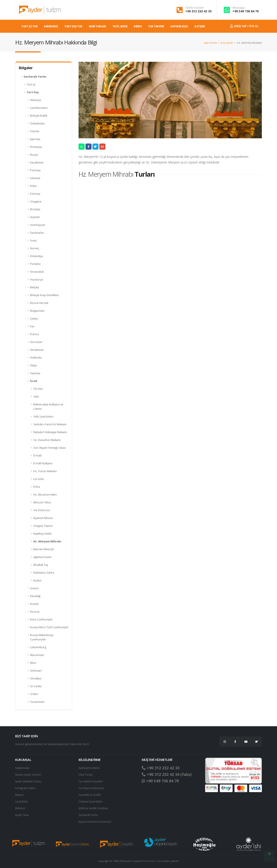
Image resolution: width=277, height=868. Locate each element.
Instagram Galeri (26, 787)
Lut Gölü (39, 479)
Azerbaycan (38, 225)
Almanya (35, 100)
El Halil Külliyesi (43, 463)
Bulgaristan (37, 311)
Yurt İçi (31, 84)
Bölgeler (227, 43)
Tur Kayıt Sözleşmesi (92, 787)
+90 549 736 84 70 (246, 11)
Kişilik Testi (22, 813)
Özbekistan (37, 123)
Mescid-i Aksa (42, 502)
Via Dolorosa (42, 510)
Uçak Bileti (22, 800)
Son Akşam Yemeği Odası (50, 448)
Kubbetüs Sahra (44, 573)
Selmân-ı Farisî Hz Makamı (50, 424)
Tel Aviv (38, 389)
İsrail (34, 381)
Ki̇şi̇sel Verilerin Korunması (96, 820)
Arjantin (35, 217)
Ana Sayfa (210, 43)
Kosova (35, 612)
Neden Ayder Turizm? (29, 774)
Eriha (37, 487)
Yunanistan (37, 702)
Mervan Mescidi (43, 549)
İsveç (33, 241)
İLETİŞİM (200, 26)
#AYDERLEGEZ (179, 26)
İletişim (20, 794)
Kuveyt (34, 604)
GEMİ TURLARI (97, 26)
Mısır (33, 663)
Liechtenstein (39, 108)
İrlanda (35, 131)
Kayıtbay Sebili (42, 534)
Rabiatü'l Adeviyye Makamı (50, 432)
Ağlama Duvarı (42, 557)
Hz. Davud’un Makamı (47, 440)
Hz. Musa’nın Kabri (45, 495)
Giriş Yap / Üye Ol (244, 26)
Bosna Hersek (39, 303)
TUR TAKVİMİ (156, 26)
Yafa (36, 397)
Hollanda (36, 358)
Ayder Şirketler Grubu (29, 781)
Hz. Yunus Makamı (45, 471)
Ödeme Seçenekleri (91, 800)
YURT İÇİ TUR (29, 26)
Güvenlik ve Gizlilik (90, 794)
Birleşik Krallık (39, 116)
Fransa (34, 334)
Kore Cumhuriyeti (41, 619)
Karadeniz (51, 26)
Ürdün (34, 694)
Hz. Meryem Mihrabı (47, 541)
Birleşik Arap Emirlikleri (44, 295)
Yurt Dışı (33, 92)
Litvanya (35, 178)
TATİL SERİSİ (120, 26)
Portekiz (35, 264)
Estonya (35, 194)
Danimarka (37, 233)
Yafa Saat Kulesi (43, 417)
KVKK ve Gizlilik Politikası (94, 807)
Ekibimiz (20, 807)
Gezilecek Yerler (35, 77)
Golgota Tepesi (43, 526)
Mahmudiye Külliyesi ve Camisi (48, 407)
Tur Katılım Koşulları (91, 781)
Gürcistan (36, 342)
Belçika (35, 287)
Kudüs (37, 580)
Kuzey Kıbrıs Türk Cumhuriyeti (49, 627)
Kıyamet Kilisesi (43, 518)
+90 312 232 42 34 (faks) (168, 774)
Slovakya (36, 678)
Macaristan (37, 655)
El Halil (37, 456)
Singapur (36, 201)
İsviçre (34, 588)
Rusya (34, 155)
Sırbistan (36, 671)
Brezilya (35, 209)
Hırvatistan (37, 350)
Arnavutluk (37, 272)
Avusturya (36, 280)
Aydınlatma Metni (90, 768)
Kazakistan (37, 162)
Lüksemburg (38, 647)
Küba (33, 186)
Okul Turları (86, 774)
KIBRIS (138, 26)
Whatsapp (239, 8)
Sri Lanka (36, 686)
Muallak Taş (41, 565)
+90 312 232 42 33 (198, 11)
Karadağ (35, 596)
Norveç (35, 248)
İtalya (33, 365)
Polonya (35, 170)
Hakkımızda (22, 768)
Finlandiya (36, 256)
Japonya (35, 139)
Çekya (34, 319)
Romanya (36, 147)
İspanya (35, 373)
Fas (32, 326)
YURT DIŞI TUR (73, 26)
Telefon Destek (194, 8)
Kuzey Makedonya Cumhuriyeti (42, 637)
